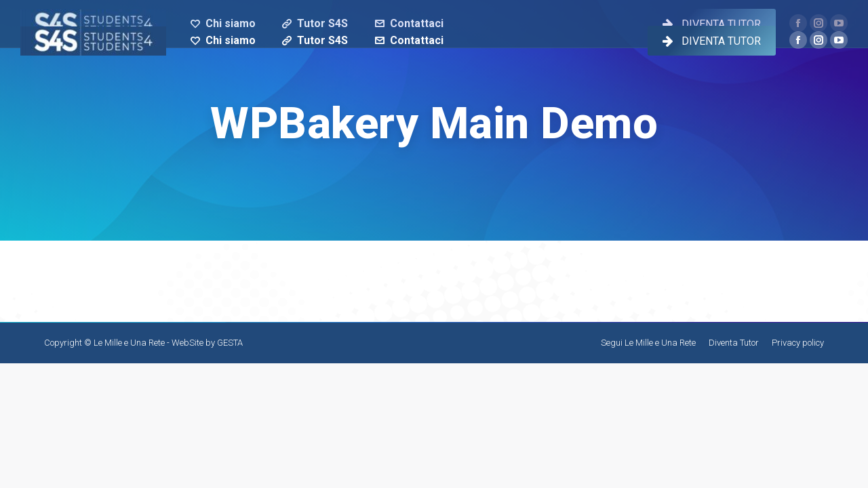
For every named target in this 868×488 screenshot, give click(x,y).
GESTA (230, 343)
